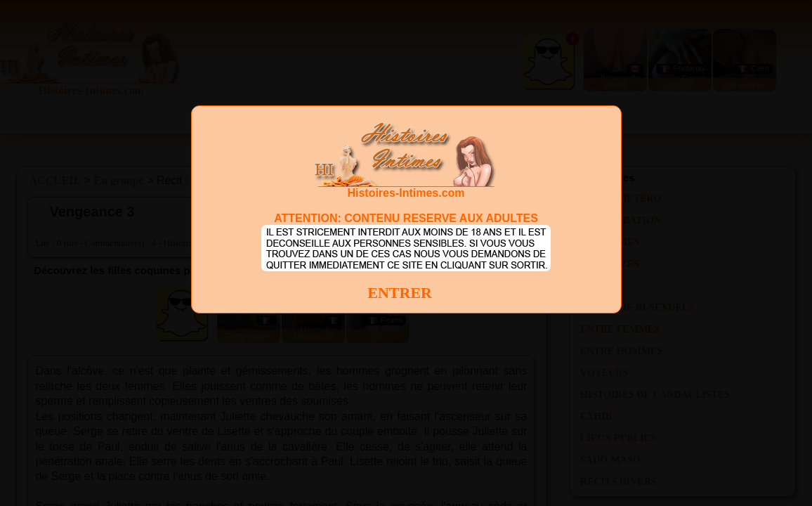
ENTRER (400, 293)
